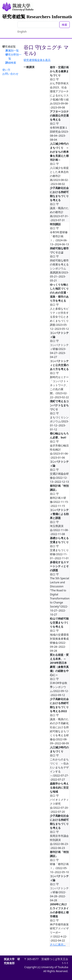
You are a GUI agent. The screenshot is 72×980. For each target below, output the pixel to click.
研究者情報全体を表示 (37, 60)
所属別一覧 (12, 50)
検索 (65, 25)
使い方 (6, 70)
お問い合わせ (10, 74)
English (22, 32)
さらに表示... (58, 944)
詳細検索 (11, 63)
